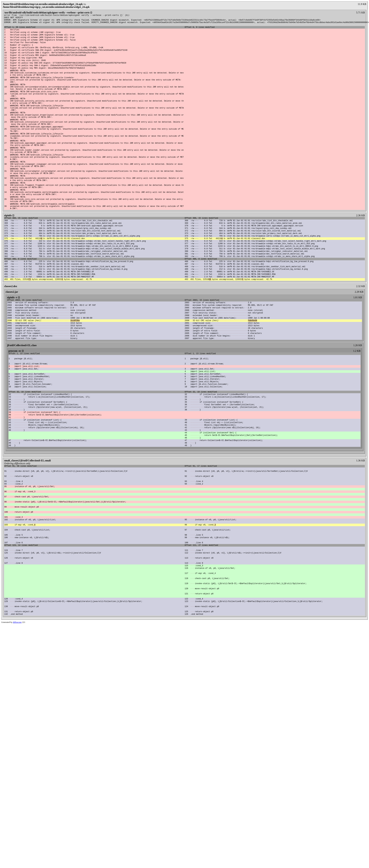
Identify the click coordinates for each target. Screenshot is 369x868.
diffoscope (17, 727)
